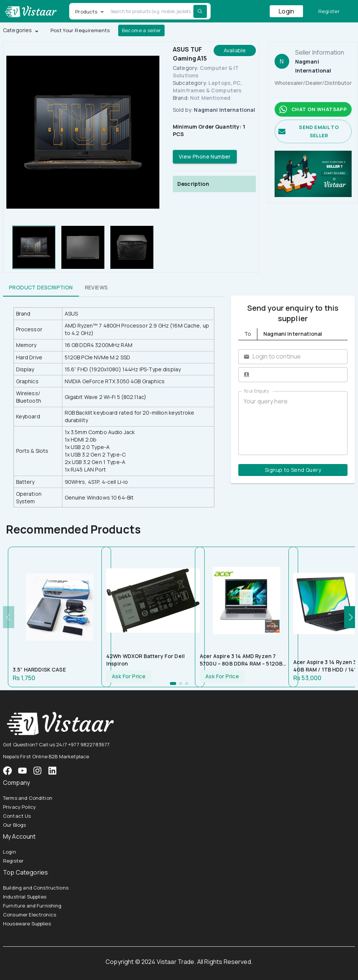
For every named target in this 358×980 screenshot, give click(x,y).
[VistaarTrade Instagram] (22, 771)
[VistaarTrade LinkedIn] (52, 771)
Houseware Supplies (27, 924)
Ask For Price (129, 677)
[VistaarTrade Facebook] (7, 771)
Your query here (293, 423)
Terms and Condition (28, 798)
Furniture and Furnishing (32, 906)
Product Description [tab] (41, 288)
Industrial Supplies (25, 897)
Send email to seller (313, 132)
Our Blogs (14, 825)
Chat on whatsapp (313, 109)
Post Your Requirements (80, 30)
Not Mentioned (210, 98)
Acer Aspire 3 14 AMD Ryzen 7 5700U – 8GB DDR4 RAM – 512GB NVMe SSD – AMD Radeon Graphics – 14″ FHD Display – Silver (245, 660)
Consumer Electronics (30, 915)
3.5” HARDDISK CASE (39, 669)
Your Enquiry (256, 391)
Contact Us (17, 816)
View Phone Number (205, 157)
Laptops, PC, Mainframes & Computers (207, 87)
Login (286, 11)
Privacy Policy (19, 807)
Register (329, 11)
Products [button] (86, 12)
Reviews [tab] (97, 288)
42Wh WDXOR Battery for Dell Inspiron (146, 660)
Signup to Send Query (293, 470)
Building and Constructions (36, 888)
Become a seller (142, 30)
